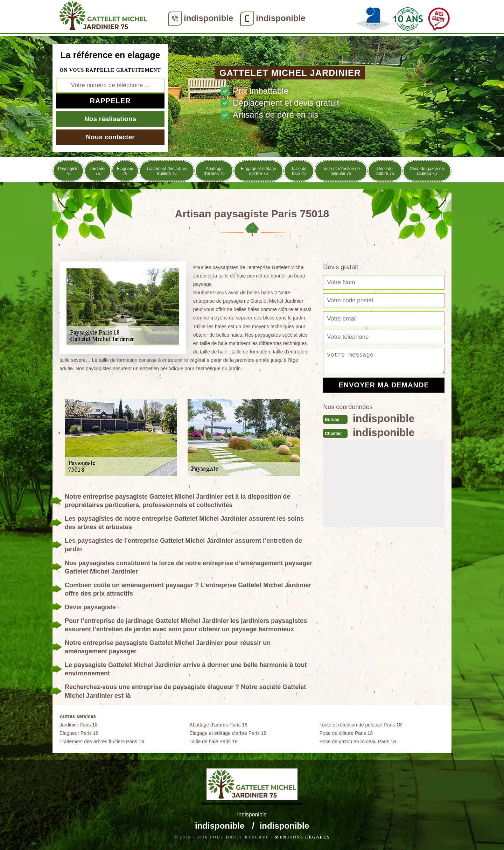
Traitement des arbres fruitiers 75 (167, 171)
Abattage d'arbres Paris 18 (218, 725)
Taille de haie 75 (299, 171)
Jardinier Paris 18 (79, 725)
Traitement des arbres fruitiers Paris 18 (102, 742)
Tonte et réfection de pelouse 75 (341, 171)
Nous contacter (110, 137)
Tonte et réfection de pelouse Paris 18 (361, 725)
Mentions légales (302, 837)
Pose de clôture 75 (385, 171)
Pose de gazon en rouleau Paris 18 (358, 742)
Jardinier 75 (98, 171)
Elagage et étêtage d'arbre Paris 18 (228, 733)
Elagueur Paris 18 (79, 733)
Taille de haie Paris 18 (213, 742)
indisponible (208, 18)
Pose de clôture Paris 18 (346, 733)
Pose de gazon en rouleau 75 (427, 171)
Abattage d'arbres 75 (214, 171)
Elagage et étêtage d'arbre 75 (258, 171)
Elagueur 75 (125, 171)
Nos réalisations (110, 119)
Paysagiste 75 (68, 171)
